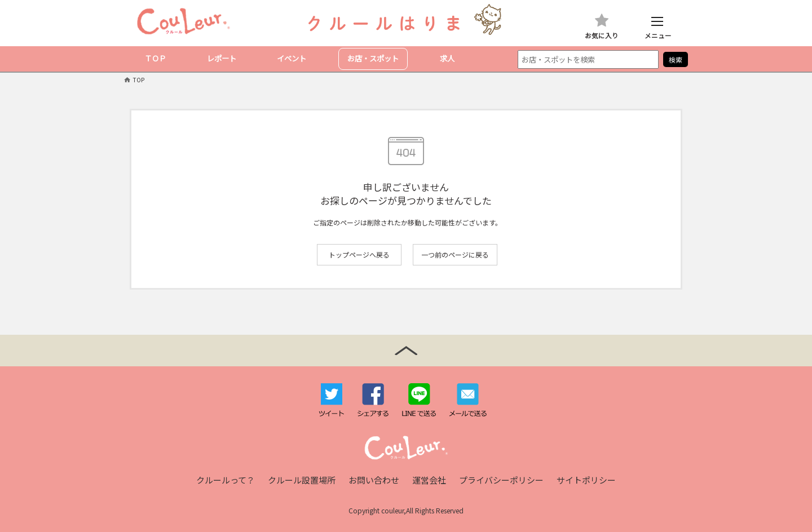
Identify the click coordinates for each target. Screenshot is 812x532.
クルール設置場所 (302, 480)
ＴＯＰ (155, 58)
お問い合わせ (374, 480)
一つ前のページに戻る (455, 254)
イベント (292, 58)
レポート (222, 58)
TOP (139, 80)
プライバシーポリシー (501, 480)
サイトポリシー (586, 480)
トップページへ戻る (359, 254)
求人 (447, 58)
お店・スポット (373, 58)
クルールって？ (226, 480)
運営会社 (429, 480)
